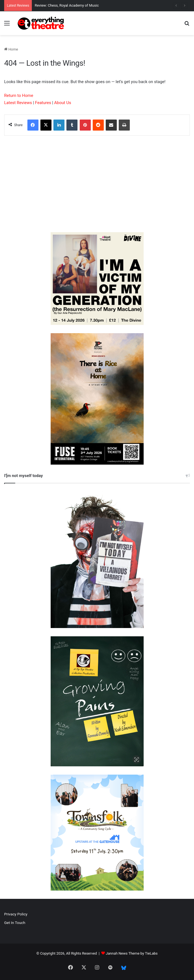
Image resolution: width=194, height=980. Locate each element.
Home (11, 49)
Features (43, 103)
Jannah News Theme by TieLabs (132, 953)
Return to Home (19, 96)
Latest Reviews (18, 103)
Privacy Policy (16, 914)
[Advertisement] (97, 185)
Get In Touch (15, 923)
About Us (63, 103)
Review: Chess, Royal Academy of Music (67, 5)
